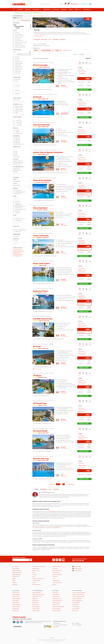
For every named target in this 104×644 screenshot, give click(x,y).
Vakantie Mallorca (36, 607)
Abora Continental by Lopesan (78, 597)
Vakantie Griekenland (17, 605)
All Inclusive (55, 10)
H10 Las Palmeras (76, 607)
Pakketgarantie (18, 13)
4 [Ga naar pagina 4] (64, 484)
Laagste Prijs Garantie (57, 566)
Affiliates (34, 583)
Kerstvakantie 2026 (17, 250)
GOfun (34, 576)
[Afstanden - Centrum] (22, 185)
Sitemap (54, 585)
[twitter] (57, 560)
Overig (36, 489)
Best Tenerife (75, 611)
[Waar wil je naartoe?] (51, 4)
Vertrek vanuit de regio (57, 583)
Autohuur (14, 583)
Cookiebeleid (55, 568)
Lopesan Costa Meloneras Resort (79, 593)
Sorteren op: (76, 54)
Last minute (20, 10)
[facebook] (54, 560)
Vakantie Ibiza (35, 599)
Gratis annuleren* (38, 13)
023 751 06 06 (78, 561)
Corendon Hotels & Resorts (38, 579)
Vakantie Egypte (16, 601)
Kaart (50, 489)
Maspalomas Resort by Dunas (78, 595)
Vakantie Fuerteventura (57, 601)
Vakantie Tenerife (36, 609)
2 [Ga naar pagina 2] (59, 484)
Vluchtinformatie (16, 576)
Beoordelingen (43, 489)
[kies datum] (24, 52)
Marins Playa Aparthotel (77, 601)
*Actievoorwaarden (36, 585)
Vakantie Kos (35, 603)
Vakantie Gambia (16, 603)
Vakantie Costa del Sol (57, 611)
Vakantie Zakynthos (36, 611)
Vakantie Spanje (16, 609)
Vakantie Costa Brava (57, 609)
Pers (53, 579)
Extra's (14, 581)
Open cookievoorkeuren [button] (57, 570)
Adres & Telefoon (16, 568)
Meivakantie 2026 (17, 253)
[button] (22, 23)
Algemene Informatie (17, 570)
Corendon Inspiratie (36, 581)
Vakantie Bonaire (16, 593)
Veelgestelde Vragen (16, 574)
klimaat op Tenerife (40, 528)
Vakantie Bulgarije (16, 595)
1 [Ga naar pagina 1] (57, 484)
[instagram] (60, 560)
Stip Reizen (35, 574)
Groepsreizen (15, 585)
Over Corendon (15, 566)
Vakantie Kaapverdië (37, 593)
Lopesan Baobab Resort (77, 599)
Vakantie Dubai (35, 601)
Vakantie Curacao (16, 597)
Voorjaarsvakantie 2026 (18, 251)
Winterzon (64, 10)
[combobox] (51, 4)
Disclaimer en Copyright (57, 574)
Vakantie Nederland (16, 599)
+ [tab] (80, 68)
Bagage (14, 579)
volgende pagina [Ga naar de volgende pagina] (72, 484)
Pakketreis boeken (56, 581)
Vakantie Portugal (16, 607)
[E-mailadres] (21, 560)
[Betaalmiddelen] (17, 626)
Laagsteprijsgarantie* (28, 13)
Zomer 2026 (28, 10)
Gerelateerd (56, 489)
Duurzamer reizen (36, 568)
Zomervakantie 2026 (18, 254)
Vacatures (54, 576)
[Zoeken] (61, 4)
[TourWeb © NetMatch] (52, 638)
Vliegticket (86, 10)
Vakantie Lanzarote (56, 603)
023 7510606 (56, 627)
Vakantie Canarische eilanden (38, 595)
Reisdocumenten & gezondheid (39, 566)
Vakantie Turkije (16, 611)
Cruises (71, 10)
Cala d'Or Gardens (76, 603)
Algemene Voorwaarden (17, 572)
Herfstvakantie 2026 (18, 256)
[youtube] (63, 560)
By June (34, 572)
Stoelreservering (36, 570)
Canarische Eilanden (51, 511)
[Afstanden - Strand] (22, 181)
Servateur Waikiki (76, 609)
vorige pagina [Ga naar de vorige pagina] (52, 484)
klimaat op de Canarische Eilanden (53, 528)
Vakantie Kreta (35, 605)
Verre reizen (46, 10)
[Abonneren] (31, 560)
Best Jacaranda (75, 605)
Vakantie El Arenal (56, 597)
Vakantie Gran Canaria (37, 597)
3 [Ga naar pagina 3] (61, 484)
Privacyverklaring (56, 572)
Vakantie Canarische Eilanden (58, 607)
